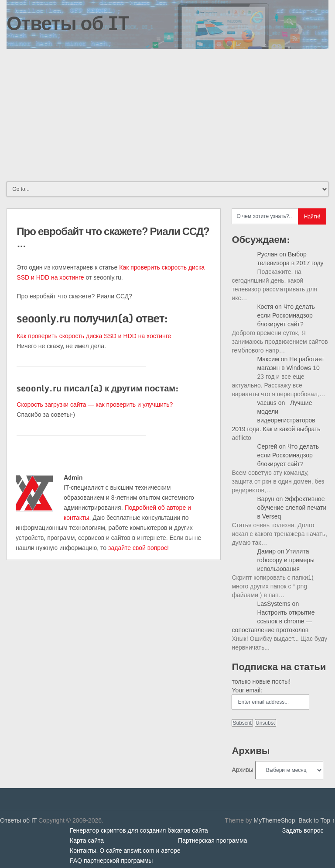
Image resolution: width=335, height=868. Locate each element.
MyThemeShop (274, 820)
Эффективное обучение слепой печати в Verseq (292, 508)
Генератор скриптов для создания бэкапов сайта (139, 830)
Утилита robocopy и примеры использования (286, 560)
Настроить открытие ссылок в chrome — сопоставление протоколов (273, 621)
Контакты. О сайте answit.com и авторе (125, 851)
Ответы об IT (68, 23)
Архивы (242, 770)
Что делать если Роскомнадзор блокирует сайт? (286, 315)
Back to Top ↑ (317, 820)
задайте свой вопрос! (138, 548)
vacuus (267, 403)
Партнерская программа (213, 840)
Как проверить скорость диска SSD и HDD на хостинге (94, 336)
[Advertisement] (167, 114)
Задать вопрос (303, 830)
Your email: (247, 690)
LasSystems (273, 604)
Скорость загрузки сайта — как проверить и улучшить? (95, 405)
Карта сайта (87, 840)
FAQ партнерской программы (111, 861)
